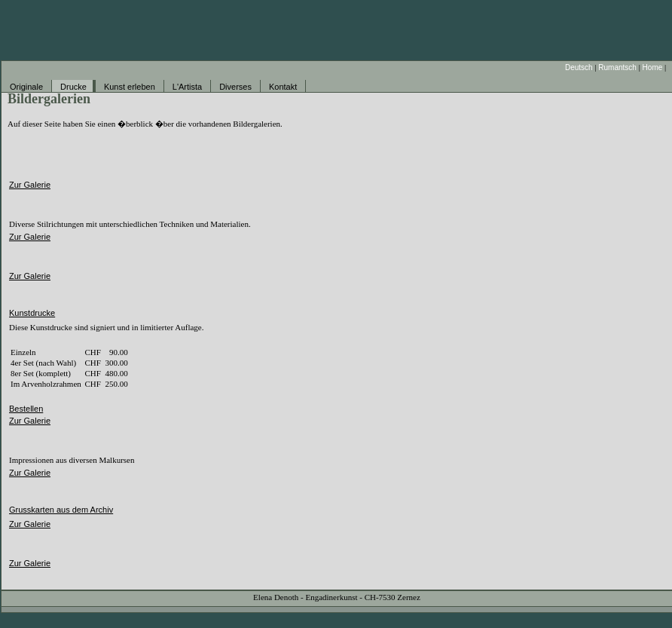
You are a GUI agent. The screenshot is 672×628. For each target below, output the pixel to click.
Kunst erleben (130, 87)
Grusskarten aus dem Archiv (61, 510)
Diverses (235, 87)
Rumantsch (617, 67)
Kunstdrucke (32, 313)
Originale (26, 87)
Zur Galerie (30, 185)
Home (653, 67)
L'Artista (187, 87)
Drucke (73, 87)
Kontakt (283, 87)
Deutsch (579, 67)
